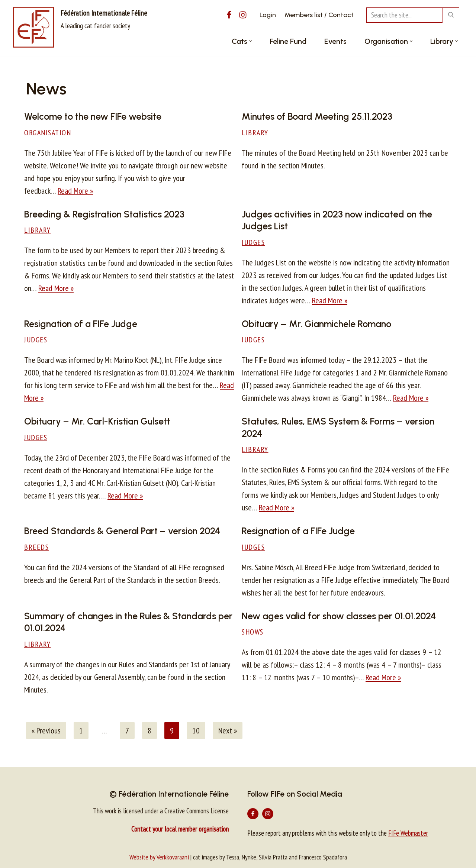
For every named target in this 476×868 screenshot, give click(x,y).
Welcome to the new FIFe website (93, 116)
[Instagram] (243, 15)
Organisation (48, 133)
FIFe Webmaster (408, 833)
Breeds (36, 547)
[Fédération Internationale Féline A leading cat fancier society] (80, 27)
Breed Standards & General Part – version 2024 (122, 531)
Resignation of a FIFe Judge (81, 324)
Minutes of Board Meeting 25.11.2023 (317, 116)
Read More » (75, 191)
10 (196, 730)
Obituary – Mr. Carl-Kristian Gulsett (97, 421)
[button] (250, 41)
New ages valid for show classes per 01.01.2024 (339, 616)
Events (335, 41)
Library (255, 133)
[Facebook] (229, 15)
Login (268, 15)
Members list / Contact (319, 15)
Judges (253, 242)
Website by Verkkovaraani (159, 857)
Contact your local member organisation (180, 829)
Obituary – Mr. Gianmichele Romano (316, 324)
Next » (228, 730)
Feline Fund (288, 41)
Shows (253, 632)
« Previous (46, 730)
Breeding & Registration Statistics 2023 (104, 214)
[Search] (404, 15)
